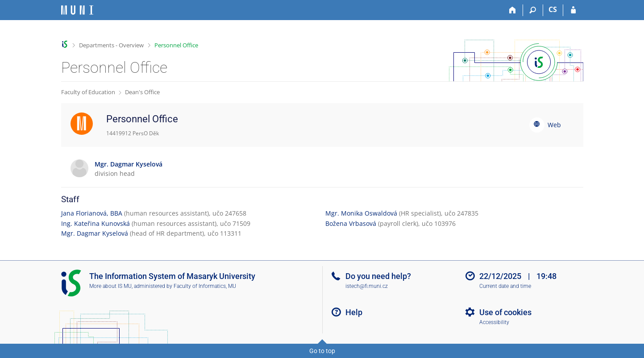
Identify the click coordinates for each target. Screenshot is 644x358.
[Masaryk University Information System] (77, 10)
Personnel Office (176, 45)
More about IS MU (110, 286)
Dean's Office (142, 92)
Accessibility (494, 322)
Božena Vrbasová (351, 223)
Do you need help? (378, 276)
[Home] (513, 10)
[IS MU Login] (573, 10)
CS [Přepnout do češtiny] (553, 9)
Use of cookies (505, 312)
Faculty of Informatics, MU (205, 286)
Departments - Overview (111, 45)
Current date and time (505, 286)
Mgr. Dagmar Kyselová (95, 233)
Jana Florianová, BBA (92, 213)
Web (554, 125)
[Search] (533, 10)
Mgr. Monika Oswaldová (361, 213)
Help (354, 312)
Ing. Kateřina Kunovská (96, 223)
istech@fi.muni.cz (367, 286)
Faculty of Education (88, 92)
